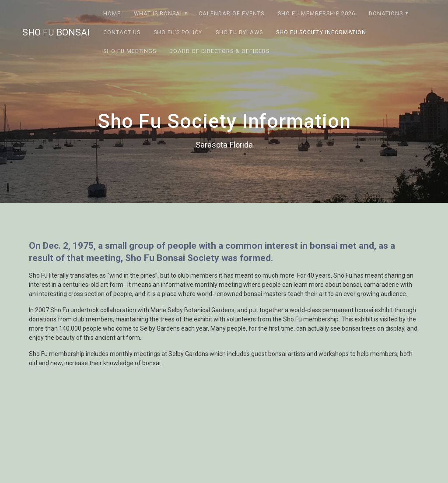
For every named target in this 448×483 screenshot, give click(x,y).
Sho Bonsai (56, 33)
